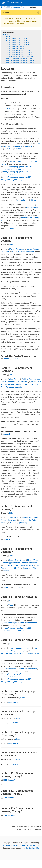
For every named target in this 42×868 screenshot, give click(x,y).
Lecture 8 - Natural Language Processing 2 (19, 52)
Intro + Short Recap (17, 560)
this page (20, 24)
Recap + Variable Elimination (20, 648)
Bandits (6, 571)
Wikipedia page (32, 207)
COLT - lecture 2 (9, 798)
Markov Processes (17, 249)
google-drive (13, 702)
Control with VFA (29, 568)
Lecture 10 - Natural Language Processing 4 (19, 56)
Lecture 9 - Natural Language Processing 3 (19, 54)
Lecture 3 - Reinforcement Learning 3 (17, 42)
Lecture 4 (28, 146)
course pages (25, 21)
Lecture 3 (18, 146)
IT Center (7, 845)
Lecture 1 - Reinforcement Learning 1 (17, 38)
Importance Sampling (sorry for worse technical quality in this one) (20, 654)
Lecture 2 (8, 146)
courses (16, 7)
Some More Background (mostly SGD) (18, 565)
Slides (11, 245)
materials (21, 200)
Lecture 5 (7, 588)
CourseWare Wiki (13, 3)
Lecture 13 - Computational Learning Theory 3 (20, 62)
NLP (8, 109)
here (12, 228)
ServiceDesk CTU (33, 848)
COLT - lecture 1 (9, 780)
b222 (8, 7)
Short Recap (14, 379)
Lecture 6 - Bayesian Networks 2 (16, 48)
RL (7, 103)
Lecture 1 (7, 359)
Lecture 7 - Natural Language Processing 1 (19, 50)
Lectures (5, 34)
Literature (7, 36)
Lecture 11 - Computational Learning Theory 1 (20, 58)
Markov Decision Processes (23, 252)
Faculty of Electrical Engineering (25, 845)
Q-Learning (23, 523)
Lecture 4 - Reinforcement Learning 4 (17, 44)
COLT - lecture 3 (9, 815)
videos (33, 200)
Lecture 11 (19, 149)
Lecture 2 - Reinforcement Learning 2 (17, 40)
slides (11, 601)
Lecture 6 (8, 149)
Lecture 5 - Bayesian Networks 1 (16, 46)
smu (25, 7)
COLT (8, 114)
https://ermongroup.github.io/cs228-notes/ (20, 623)
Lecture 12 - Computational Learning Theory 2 (20, 60)
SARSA (13, 523)
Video (11, 605)
